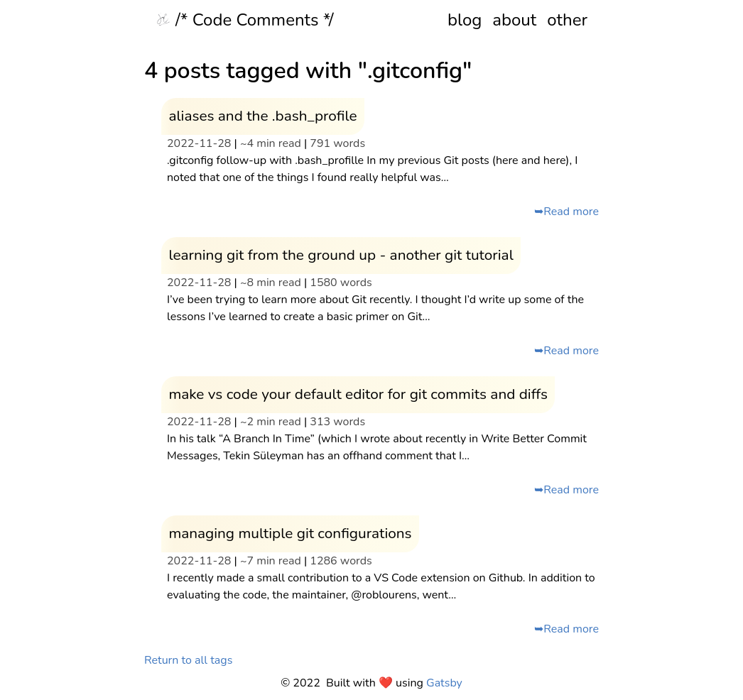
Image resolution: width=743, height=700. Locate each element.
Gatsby (444, 683)
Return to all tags (188, 660)
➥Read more (566, 212)
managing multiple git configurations (290, 533)
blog (465, 20)
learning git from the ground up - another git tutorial (341, 255)
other (567, 20)
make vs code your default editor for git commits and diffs (358, 394)
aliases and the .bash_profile (262, 116)
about (514, 20)
